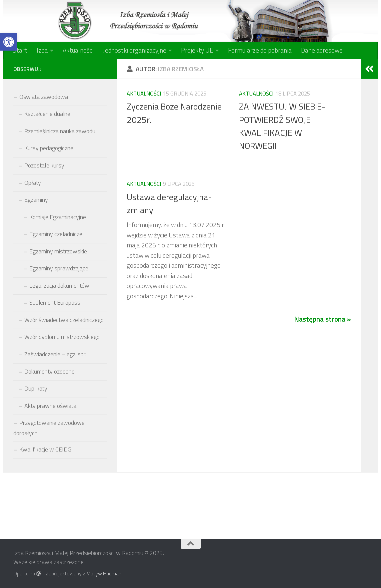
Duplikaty (36, 388)
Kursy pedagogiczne (49, 148)
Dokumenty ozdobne (49, 371)
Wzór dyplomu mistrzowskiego (62, 337)
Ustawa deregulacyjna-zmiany (169, 203)
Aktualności (78, 50)
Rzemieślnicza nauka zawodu (60, 131)
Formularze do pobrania (260, 50)
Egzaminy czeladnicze (56, 234)
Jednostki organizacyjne (135, 50)
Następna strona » (322, 319)
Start (20, 50)
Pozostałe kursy (44, 165)
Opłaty (33, 183)
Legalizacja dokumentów (59, 286)
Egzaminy (36, 200)
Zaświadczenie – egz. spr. (55, 354)
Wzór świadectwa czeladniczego (64, 320)
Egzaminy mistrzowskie (58, 251)
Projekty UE (197, 50)
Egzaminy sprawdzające (59, 268)
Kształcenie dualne (47, 114)
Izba (42, 50)
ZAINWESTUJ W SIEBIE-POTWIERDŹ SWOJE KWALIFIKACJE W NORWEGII (282, 126)
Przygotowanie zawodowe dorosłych (49, 428)
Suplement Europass (55, 302)
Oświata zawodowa (44, 97)
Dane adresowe (322, 50)
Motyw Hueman (104, 573)
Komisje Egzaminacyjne (58, 217)
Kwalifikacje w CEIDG (45, 449)
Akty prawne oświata (50, 406)
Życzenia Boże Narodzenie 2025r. (174, 113)
